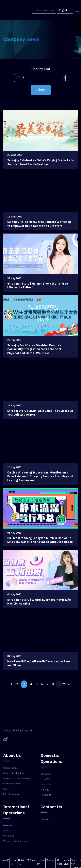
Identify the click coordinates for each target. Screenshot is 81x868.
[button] (77, 10)
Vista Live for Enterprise (16, 841)
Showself (46, 774)
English (66, 10)
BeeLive (7, 825)
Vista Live (9, 836)
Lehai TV (45, 779)
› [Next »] (75, 684)
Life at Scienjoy (12, 794)
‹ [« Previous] (6, 684)
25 (64, 684)
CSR (6, 789)
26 (69, 684)
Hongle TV (46, 795)
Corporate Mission (13, 773)
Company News (12, 784)
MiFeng (45, 790)
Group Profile (10, 768)
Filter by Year (40, 69)
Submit (41, 90)
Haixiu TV (46, 784)
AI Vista (8, 831)
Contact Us (47, 819)
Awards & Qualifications (17, 778)
